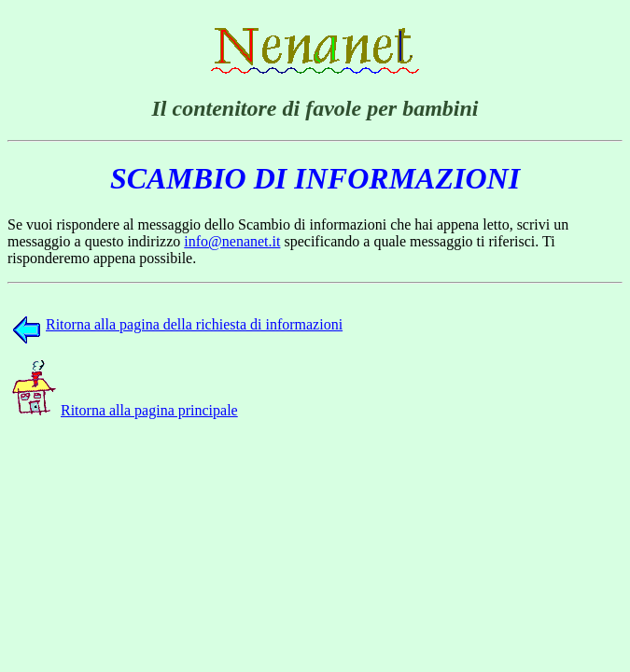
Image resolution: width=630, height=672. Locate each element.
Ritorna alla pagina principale (125, 410)
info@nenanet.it (232, 241)
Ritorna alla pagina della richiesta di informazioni (177, 324)
